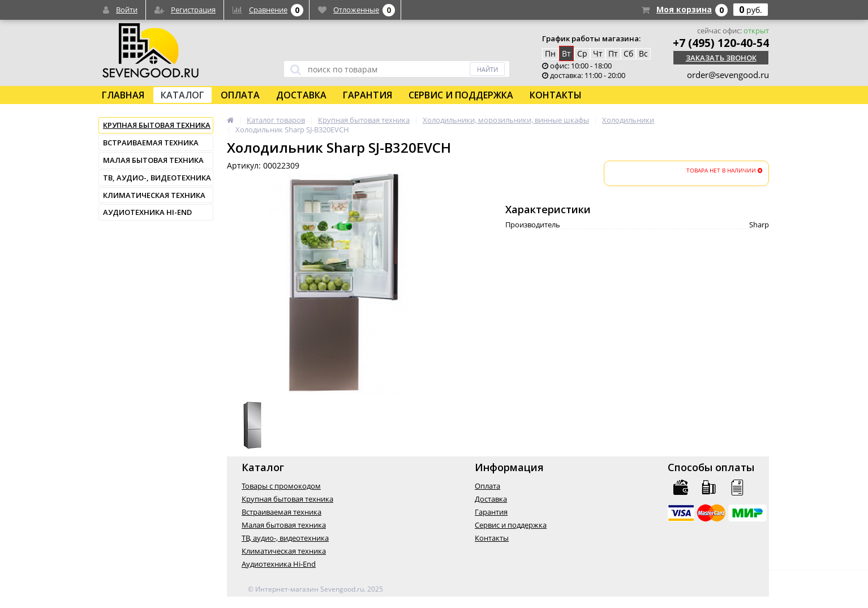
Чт (598, 53)
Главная (123, 95)
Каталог (182, 95)
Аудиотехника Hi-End (147, 212)
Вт (566, 53)
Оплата (240, 95)
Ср (582, 53)
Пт (613, 53)
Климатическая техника (154, 195)
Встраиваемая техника (151, 143)
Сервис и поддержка (461, 95)
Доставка (301, 95)
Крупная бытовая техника (157, 125)
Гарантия (368, 95)
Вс (643, 53)
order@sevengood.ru (728, 75)
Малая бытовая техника (153, 160)
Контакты (556, 95)
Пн (550, 53)
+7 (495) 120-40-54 (721, 43)
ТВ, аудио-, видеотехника (157, 178)
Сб (628, 53)
